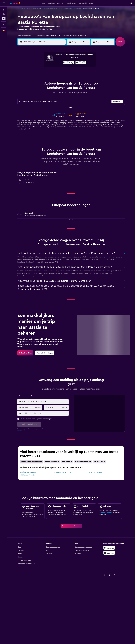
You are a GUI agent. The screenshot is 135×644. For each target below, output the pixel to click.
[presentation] (81, 62)
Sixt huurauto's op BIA (28, 475)
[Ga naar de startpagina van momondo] (14, 3)
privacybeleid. (22, 431)
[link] (25, 353)
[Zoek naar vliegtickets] (4, 10)
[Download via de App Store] (81, 63)
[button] (4, 3)
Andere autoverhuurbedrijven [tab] (31, 462)
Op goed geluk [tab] (99, 462)
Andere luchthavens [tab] (52, 462)
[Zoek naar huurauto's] (4, 19)
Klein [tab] (71, 107)
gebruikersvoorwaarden (56, 429)
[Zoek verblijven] (4, 14)
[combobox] (25, 36)
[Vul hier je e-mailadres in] (45, 413)
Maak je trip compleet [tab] (83, 462)
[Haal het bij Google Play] (68, 63)
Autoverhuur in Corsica (50, 9)
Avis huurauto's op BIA (28, 472)
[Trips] (4, 25)
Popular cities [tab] (67, 462)
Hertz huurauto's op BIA (97, 472)
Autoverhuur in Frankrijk (34, 9)
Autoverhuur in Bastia (65, 9)
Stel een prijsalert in (106, 512)
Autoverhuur (21, 9)
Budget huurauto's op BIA (63, 472)
